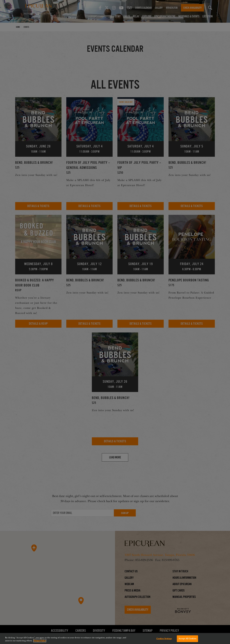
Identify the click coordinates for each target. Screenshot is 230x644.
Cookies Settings (164, 639)
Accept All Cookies (187, 639)
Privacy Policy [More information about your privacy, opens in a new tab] (40, 642)
